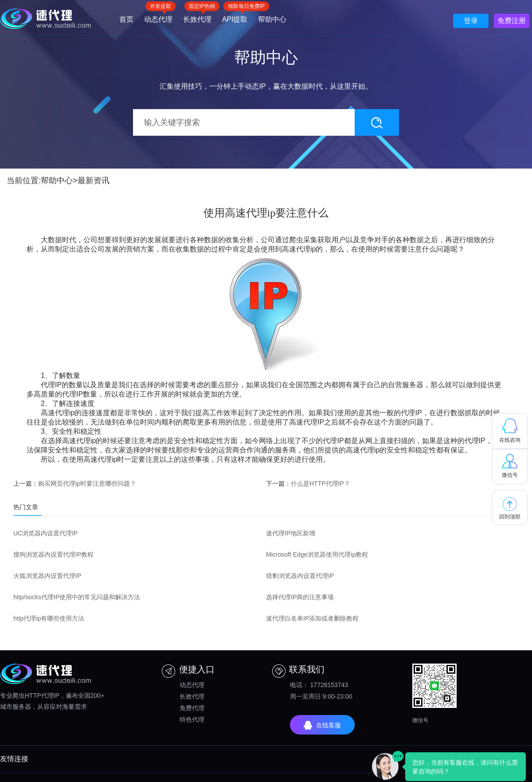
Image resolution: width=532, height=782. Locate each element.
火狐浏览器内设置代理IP (47, 576)
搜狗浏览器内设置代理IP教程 (53, 554)
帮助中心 (272, 19)
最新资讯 (94, 181)
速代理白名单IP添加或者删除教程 (312, 618)
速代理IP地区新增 (291, 533)
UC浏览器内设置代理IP (45, 533)
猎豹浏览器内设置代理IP (300, 576)
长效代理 (197, 16)
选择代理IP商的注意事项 (300, 597)
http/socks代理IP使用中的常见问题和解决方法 (77, 597)
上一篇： (75, 483)
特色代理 (192, 719)
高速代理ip (299, 249)
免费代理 (192, 708)
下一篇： (308, 483)
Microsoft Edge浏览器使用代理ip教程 (317, 554)
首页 (126, 19)
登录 (471, 21)
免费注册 (512, 21)
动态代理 (158, 16)
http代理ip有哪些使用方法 (49, 618)
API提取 (235, 16)
